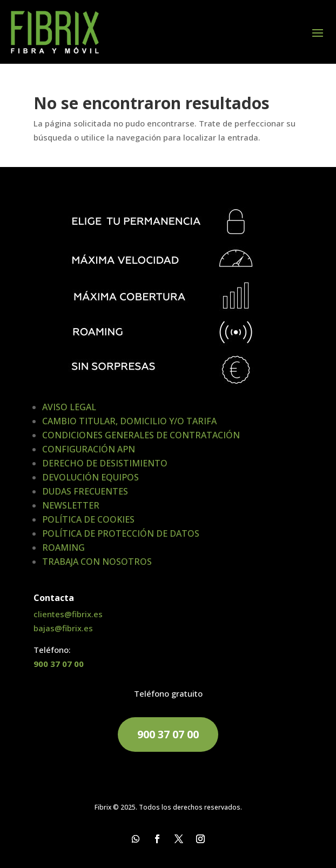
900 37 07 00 (59, 664)
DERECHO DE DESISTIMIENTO (105, 463)
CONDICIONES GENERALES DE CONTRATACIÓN (141, 435)
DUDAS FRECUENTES (85, 491)
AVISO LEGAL (69, 407)
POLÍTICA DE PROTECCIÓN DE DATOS (121, 533)
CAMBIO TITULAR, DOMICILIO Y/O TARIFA (129, 421)
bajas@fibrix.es (63, 628)
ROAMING (63, 547)
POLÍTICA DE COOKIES (88, 519)
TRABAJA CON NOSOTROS (97, 562)
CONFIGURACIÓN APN (89, 449)
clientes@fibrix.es (68, 614)
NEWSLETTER (71, 505)
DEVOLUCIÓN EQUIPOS (90, 477)
